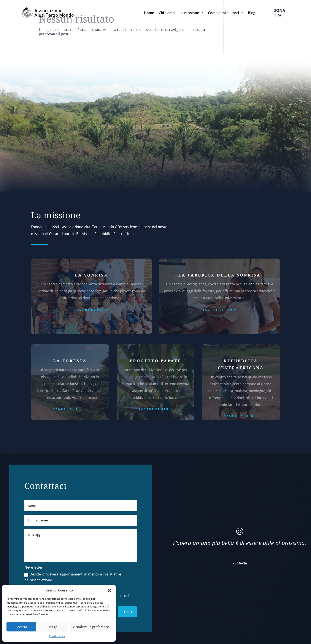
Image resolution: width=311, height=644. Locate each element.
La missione (189, 13)
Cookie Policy (57, 636)
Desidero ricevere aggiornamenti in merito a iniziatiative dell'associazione (73, 577)
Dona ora (279, 13)
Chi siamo (167, 13)
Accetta (21, 627)
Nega (53, 627)
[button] (109, 590)
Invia (127, 612)
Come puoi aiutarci (223, 13)
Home (149, 13)
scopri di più (89, 310)
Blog (252, 13)
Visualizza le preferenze (91, 627)
